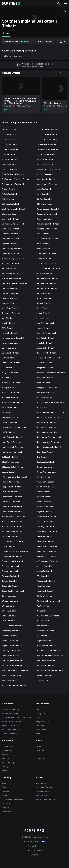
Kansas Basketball (9, 333)
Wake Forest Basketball (46, 646)
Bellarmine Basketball (45, 164)
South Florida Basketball (12, 556)
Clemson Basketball (45, 219)
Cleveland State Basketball (13, 224)
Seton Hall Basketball (45, 541)
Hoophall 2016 (8, 303)
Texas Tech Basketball (46, 591)
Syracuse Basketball (10, 576)
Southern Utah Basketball (12, 561)
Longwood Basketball (11, 363)
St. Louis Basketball (44, 566)
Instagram (40, 750)
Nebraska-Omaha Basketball (48, 417)
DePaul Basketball (44, 244)
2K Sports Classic (9, 130)
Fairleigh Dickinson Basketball (49, 264)
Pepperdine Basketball (11, 487)
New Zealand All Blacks (12, 730)
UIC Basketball (42, 611)
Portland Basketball (44, 492)
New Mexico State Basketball (14, 427)
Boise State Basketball (46, 179)
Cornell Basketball (44, 234)
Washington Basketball (11, 651)
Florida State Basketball (12, 273)
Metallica (40, 734)
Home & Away (45, 42)
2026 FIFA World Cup (11, 709)
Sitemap (34, 855)
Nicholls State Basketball (47, 427)
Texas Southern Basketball (13, 591)
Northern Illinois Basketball (13, 447)
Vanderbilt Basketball (11, 636)
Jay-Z (38, 709)
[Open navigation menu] (66, 3)
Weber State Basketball (12, 655)
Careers (5, 791)
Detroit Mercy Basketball (12, 249)
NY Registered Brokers (45, 799)
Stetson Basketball (44, 571)
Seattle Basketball (44, 536)
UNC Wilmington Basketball (48, 616)
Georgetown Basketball (46, 283)
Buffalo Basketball (9, 194)
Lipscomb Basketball (10, 353)
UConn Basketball (9, 611)
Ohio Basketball (43, 457)
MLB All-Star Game (10, 714)
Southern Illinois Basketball (47, 556)
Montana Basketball (45, 397)
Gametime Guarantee (45, 787)
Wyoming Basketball (45, 675)
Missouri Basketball (10, 397)
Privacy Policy (34, 846)
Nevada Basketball (10, 422)
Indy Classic (7, 318)
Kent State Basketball (45, 338)
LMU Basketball (8, 358)
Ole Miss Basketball (44, 467)
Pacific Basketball (44, 477)
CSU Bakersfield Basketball (48, 239)
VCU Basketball (43, 636)
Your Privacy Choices (32, 841)
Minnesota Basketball (11, 393)
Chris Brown (41, 730)
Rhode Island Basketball (12, 507)
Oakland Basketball (10, 457)
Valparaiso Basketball (45, 631)
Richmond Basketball (45, 507)
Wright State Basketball (12, 675)
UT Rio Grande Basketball (13, 626)
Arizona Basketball (10, 144)
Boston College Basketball (13, 184)
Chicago (6, 766)
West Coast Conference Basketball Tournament (53, 655)
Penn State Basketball (11, 482)
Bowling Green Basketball (47, 184)
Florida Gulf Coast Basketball (48, 268)
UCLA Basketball (43, 606)
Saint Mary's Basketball (12, 526)
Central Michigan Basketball (48, 209)
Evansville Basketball (11, 264)
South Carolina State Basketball (15, 551)
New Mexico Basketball (46, 422)
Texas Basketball (44, 586)
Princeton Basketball (45, 497)
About (5, 783)
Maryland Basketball (10, 373)
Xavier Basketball (9, 680)
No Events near (18, 42)
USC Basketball (43, 621)
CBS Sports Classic (44, 204)
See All (60, 73)
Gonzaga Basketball (10, 293)
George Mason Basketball (47, 278)
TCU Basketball (43, 576)
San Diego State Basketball (13, 531)
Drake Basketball (43, 249)
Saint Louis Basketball (45, 522)
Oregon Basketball (10, 472)
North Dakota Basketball (12, 437)
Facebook (40, 758)
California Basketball (10, 204)
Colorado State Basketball (47, 229)
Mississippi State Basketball (48, 393)
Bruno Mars (40, 726)
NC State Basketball (10, 407)
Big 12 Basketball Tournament (14, 174)
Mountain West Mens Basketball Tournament (53, 402)
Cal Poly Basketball (44, 199)
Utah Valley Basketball (11, 631)
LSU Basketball (8, 368)
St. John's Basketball (11, 566)
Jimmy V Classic (43, 328)
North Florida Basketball (12, 442)
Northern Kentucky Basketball (49, 447)
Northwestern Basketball (12, 452)
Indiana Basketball (44, 313)
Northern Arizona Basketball (48, 442)
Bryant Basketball (44, 189)
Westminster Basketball (46, 660)
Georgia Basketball (10, 288)
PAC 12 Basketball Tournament (14, 477)
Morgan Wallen (42, 722)
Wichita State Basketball (12, 665)
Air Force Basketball (10, 135)
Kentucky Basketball (10, 343)
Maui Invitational (8, 378)
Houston (6, 758)
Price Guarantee (43, 791)
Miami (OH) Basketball (11, 383)
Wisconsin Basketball (45, 665)
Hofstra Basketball (44, 298)
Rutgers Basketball (44, 512)
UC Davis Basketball (45, 596)
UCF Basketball (8, 606)
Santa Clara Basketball (11, 536)
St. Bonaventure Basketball (48, 561)
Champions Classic (10, 214)
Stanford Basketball (10, 571)
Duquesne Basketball (11, 254)
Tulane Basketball (9, 596)
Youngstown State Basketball (14, 685)
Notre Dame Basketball (46, 452)
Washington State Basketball (48, 651)
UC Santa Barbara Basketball (48, 601)
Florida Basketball (9, 268)
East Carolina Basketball (46, 254)
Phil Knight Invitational (45, 487)
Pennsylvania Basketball (46, 482)
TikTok (38, 746)
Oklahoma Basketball (45, 462)
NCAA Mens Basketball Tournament (51, 412)
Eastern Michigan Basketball (13, 259)
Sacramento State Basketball (14, 517)
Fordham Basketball (45, 273)
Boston (5, 771)
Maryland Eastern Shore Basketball (51, 373)
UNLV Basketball (9, 621)
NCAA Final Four (43, 407)
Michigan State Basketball (47, 388)
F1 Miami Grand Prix (10, 726)
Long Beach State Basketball (48, 358)
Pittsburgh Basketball (11, 492)
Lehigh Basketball (9, 348)
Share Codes (41, 795)
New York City (8, 763)
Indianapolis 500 (9, 734)
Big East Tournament (45, 174)
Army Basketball (9, 154)
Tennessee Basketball (46, 581)
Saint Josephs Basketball (12, 522)
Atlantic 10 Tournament (46, 154)
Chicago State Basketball (47, 214)
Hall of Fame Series (44, 293)
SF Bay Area (7, 750)
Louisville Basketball (45, 363)
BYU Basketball (8, 199)
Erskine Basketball (44, 259)
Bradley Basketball (10, 189)
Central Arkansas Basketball (13, 209)
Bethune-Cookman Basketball (49, 169)
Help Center (41, 783)
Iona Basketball (43, 318)
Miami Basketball (43, 383)
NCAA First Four (8, 412)
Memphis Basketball (45, 378)
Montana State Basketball (12, 402)
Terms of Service (34, 850)
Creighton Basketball (11, 239)
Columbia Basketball (10, 234)
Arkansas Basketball (10, 149)
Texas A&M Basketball (11, 586)
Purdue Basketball (44, 502)
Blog (4, 787)
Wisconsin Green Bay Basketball (15, 670)
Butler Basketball (43, 194)
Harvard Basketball (10, 298)
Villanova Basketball (10, 641)
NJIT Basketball (8, 432)
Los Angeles (7, 746)
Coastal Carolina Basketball (48, 224)
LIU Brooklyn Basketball (46, 353)
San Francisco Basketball (47, 531)
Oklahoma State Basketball (13, 467)
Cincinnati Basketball (10, 219)
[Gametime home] (13, 3)
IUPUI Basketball (9, 328)
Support (5, 807)
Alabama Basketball (10, 139)
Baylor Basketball (9, 164)
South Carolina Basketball (47, 546)
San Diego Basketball (45, 526)
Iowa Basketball (8, 323)
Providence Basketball (11, 502)
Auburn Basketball (9, 159)
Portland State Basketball (12, 497)
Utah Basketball (43, 626)
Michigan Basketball (10, 388)
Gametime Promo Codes (12, 799)
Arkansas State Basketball (47, 149)
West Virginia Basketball (12, 660)
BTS (37, 717)
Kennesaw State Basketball (13, 338)
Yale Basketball (43, 680)
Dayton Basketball (9, 244)
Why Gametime (9, 812)
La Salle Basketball (44, 343)
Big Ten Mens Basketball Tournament (17, 179)
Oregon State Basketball (47, 472)
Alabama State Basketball (47, 139)
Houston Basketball (44, 303)
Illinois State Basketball (11, 313)
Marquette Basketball (45, 368)
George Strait (41, 714)
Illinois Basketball (43, 308)
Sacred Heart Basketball (46, 517)
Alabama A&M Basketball (47, 135)
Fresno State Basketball (12, 278)
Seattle (5, 754)
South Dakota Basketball (47, 551)
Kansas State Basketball (46, 333)
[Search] (59, 3)
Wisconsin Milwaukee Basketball (50, 670)
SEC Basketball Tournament (13, 541)
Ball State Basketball (45, 159)
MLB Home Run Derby (11, 722)
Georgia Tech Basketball (47, 288)
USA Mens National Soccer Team (16, 717)
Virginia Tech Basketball (12, 646)
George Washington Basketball (15, 283)
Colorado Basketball (10, 229)
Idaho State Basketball (11, 308)
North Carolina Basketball (47, 432)
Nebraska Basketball (10, 417)
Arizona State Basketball (46, 144)
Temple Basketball (10, 581)
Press (4, 795)
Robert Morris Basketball (12, 512)
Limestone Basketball (45, 348)
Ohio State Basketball (11, 462)
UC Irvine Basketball (10, 601)
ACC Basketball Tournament (48, 130)
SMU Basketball (8, 546)
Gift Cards (6, 803)
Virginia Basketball (44, 641)
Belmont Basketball (10, 169)
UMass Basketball (9, 616)
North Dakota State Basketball (49, 437)
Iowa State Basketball (45, 323)
